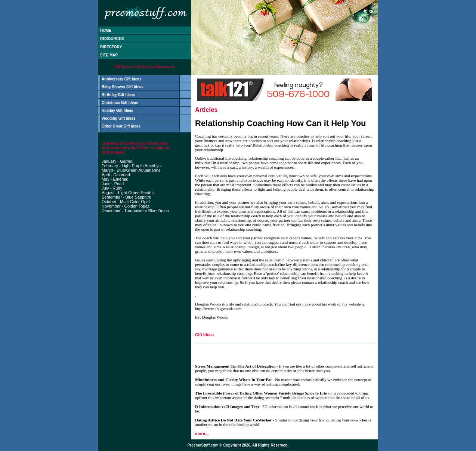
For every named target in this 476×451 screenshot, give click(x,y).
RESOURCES (112, 39)
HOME (106, 30)
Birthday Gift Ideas (118, 95)
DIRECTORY (111, 47)
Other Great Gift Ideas (121, 126)
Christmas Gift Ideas (120, 103)
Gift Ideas (204, 335)
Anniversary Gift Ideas (121, 79)
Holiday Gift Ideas (117, 111)
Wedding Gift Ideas (118, 118)
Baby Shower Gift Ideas (123, 87)
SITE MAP (109, 55)
